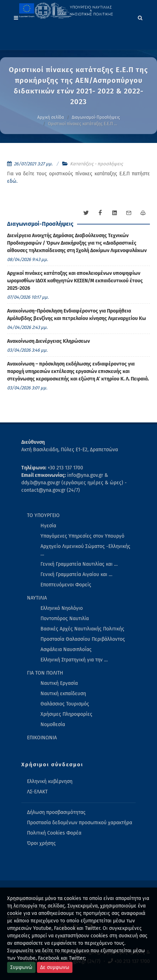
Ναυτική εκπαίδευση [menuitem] (63, 694)
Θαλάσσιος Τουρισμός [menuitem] (65, 704)
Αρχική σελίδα (51, 117)
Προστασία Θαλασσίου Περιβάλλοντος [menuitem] (83, 639)
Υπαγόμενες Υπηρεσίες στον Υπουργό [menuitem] (82, 536)
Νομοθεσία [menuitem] (53, 725)
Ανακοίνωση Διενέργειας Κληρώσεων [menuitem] (48, 341)
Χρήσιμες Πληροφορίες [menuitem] (66, 714)
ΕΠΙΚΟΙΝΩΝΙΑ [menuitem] (42, 738)
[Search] (140, 17)
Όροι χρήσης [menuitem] (41, 843)
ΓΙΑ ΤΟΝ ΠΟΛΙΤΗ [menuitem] (45, 673)
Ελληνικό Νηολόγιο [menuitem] (62, 608)
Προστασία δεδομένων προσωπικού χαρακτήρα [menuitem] (80, 823)
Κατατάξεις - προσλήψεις (96, 164)
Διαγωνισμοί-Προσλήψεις (96, 117)
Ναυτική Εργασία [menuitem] (59, 683)
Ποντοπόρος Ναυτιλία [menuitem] (65, 619)
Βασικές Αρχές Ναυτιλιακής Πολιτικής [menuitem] (82, 629)
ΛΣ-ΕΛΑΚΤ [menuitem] (37, 792)
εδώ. (12, 181)
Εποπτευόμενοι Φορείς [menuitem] (66, 585)
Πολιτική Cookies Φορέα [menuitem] (54, 833)
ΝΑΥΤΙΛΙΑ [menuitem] (37, 598)
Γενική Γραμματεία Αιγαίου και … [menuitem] (76, 574)
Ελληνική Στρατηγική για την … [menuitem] (74, 660)
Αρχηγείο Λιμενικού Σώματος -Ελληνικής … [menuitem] (85, 550)
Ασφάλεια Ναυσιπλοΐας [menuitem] (66, 649)
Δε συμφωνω (55, 967)
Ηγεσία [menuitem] (48, 526)
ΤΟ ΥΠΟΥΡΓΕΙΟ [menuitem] (43, 515)
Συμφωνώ (21, 967)
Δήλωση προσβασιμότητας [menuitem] (56, 812)
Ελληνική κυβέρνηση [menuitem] (50, 781)
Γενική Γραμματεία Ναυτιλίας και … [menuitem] (79, 564)
